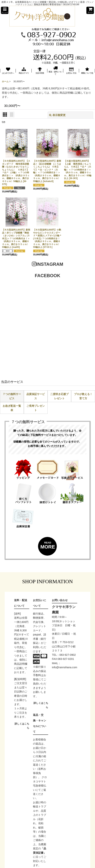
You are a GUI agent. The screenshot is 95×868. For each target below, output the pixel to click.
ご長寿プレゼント (36, 408)
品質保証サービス (36, 396)
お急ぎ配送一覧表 (12, 408)
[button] (5, 10)
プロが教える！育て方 (83, 396)
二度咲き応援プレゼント (59, 396)
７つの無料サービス (12, 396)
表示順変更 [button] (57, 115)
